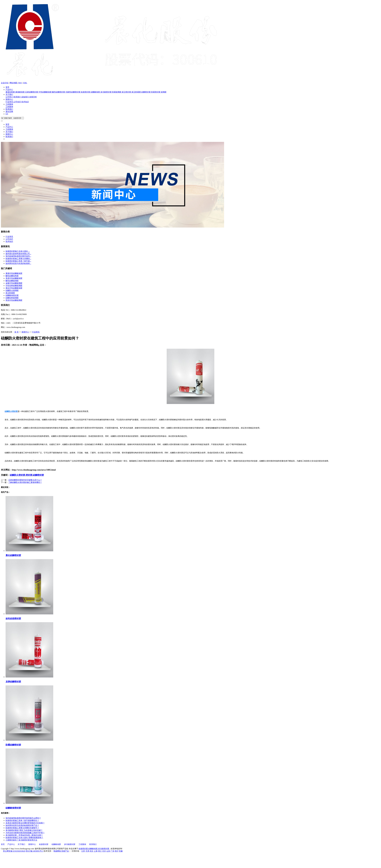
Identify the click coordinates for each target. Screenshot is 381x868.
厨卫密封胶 (127, 92)
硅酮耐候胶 (96, 92)
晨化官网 (9, 112)
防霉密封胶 (156, 92)
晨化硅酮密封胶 (13, 555)
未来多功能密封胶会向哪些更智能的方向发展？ (25, 823)
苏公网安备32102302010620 (14, 851)
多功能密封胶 (106, 92)
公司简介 (10, 97)
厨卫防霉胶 (136, 92)
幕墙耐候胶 (20, 92)
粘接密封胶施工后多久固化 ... (18, 251)
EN (7, 114)
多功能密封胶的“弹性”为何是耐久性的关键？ (24, 830)
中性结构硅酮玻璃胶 (14, 286)
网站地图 (14, 83)
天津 (87, 851)
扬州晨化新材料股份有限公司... (18, 254)
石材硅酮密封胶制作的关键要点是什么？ (25, 480)
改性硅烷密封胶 (13, 619)
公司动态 (17, 102)
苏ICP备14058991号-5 (35, 851)
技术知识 (25, 102)
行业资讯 (10, 102)
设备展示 (25, 97)
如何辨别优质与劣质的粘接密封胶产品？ (22, 825)
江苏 (83, 851)
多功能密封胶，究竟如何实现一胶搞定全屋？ (24, 835)
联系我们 (17, 97)
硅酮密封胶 (146, 92)
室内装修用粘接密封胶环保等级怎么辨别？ (23, 818)
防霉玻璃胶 (117, 92)
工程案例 (9, 104)
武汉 (91, 851)
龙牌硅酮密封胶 (13, 682)
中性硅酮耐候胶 (45, 92)
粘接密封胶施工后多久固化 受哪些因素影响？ (24, 838)
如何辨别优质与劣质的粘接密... (18, 263)
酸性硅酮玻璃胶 (12, 281)
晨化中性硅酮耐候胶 (14, 288)
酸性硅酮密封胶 (59, 92)
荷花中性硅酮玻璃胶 (14, 300)
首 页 (17, 332)
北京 (104, 851)
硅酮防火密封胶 (17, 475)
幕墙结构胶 (10, 92)
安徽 (121, 851)
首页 (7, 87)
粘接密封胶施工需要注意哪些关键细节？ (22, 828)
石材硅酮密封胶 (32, 92)
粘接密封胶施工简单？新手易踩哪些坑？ (22, 820)
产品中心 (9, 90)
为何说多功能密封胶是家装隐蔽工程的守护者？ (25, 833)
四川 (117, 851)
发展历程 (33, 97)
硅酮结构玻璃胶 (12, 298)
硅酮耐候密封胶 (12, 295)
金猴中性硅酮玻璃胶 (14, 283)
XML (25, 83)
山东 (108, 851)
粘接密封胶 (86, 92)
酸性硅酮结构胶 (12, 276)
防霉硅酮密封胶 (13, 745)
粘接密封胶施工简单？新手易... (18, 261)
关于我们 (9, 94)
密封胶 (29, 475)
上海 (96, 851)
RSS (20, 83)
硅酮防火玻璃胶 (12, 290)
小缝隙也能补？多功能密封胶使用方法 (21, 840)
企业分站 (5, 83)
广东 (112, 851)
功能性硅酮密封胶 (73, 92)
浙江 (100, 851)
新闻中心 (9, 99)
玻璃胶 (164, 92)
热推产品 (65, 851)
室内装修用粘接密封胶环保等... (18, 256)
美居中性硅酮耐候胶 (14, 278)
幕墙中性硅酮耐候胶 (14, 273)
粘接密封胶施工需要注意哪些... (18, 259)
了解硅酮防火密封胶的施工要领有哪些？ (25, 482)
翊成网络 (57, 851)
